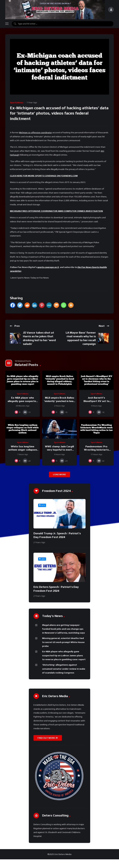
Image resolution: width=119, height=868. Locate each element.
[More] (71, 305)
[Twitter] (20, 305)
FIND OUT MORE (48, 738)
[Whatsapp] (64, 305)
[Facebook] (13, 305)
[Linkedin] (34, 305)
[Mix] (56, 305)
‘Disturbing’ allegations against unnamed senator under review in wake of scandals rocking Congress (64, 669)
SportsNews (17, 102)
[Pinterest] (42, 305)
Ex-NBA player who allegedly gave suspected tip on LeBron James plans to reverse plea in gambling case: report (64, 655)
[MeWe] (49, 305)
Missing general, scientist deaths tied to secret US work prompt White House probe (63, 642)
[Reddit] (27, 305)
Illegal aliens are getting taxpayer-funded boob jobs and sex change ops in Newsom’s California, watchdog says (64, 629)
